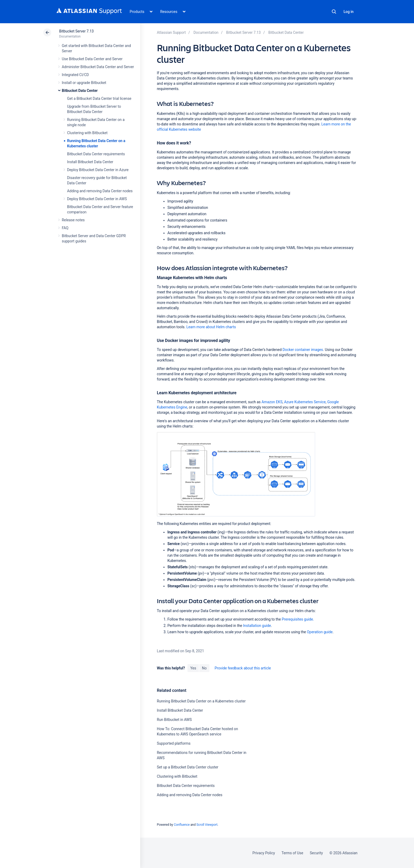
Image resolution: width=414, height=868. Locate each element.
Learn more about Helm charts (211, 327)
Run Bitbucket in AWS (174, 720)
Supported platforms (174, 743)
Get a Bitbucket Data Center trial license (99, 98)
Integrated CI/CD (75, 75)
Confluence (182, 825)
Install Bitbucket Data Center (90, 162)
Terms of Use (292, 853)
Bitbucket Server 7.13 (76, 31)
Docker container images (303, 350)
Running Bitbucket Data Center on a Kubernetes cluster (201, 701)
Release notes (73, 220)
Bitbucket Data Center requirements (96, 154)
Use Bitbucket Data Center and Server (92, 59)
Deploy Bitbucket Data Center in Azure (98, 170)
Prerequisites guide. (298, 619)
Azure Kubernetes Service (305, 402)
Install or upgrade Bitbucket (84, 83)
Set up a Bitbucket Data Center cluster (188, 767)
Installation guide (257, 626)
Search (334, 12)
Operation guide (320, 632)
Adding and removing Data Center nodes (100, 191)
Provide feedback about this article (243, 668)
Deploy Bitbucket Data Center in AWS (97, 199)
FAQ (65, 228)
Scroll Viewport (207, 825)
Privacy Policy (264, 853)
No (204, 668)
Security (316, 853)
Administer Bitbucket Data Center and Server (98, 67)
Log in (349, 12)
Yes (193, 668)
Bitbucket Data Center (80, 91)
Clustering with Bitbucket (87, 133)
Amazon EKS (272, 402)
